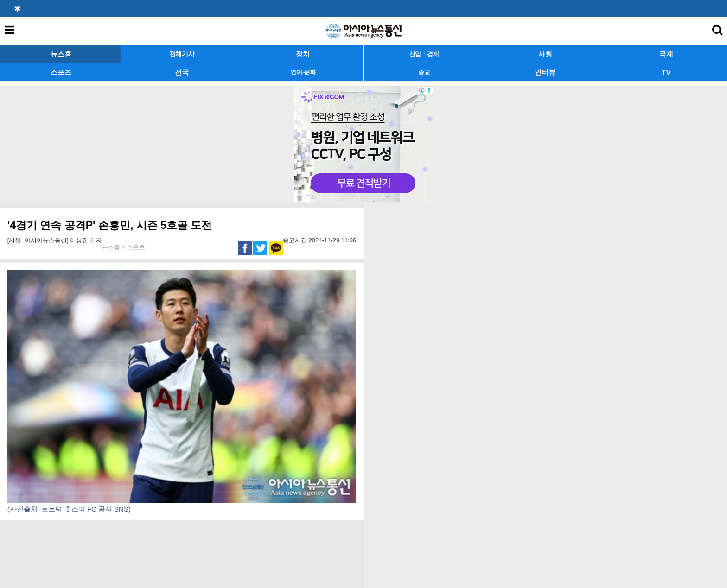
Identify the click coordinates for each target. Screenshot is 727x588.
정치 (303, 54)
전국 (182, 72)
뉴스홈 (61, 54)
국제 (666, 54)
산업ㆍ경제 (424, 54)
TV (666, 72)
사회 (545, 54)
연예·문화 (303, 72)
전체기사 (182, 54)
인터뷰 (545, 72)
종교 (424, 72)
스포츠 (61, 72)
